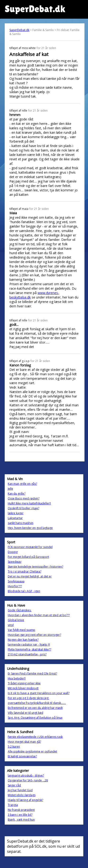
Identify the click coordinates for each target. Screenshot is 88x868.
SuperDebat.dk (19, 30)
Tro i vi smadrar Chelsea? (25, 571)
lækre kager (16, 513)
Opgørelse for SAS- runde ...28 (28, 780)
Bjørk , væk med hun (21, 820)
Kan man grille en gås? (22, 484)
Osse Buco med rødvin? (24, 498)
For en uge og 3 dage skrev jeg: (28, 698)
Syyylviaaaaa (16, 581)
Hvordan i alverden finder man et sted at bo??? (39, 615)
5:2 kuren (14, 747)
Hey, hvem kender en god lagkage (30, 528)
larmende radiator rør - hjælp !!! (29, 645)
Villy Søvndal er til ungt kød (25, 713)
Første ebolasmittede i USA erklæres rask (35, 737)
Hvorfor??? (15, 586)
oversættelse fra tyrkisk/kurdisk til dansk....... (37, 703)
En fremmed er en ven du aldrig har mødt (35, 708)
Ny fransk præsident (21, 810)
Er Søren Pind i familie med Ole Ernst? (32, 673)
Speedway (15, 562)
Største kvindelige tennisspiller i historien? (35, 567)
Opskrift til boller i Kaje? (23, 508)
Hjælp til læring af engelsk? (25, 800)
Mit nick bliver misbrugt (23, 688)
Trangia (13, 805)
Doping (13, 552)
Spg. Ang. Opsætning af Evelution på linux (35, 718)
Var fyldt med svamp (21, 630)
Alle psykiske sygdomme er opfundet (32, 751)
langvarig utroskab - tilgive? (26, 775)
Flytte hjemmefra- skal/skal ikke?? (29, 649)
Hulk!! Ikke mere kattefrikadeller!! (29, 503)
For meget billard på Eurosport (28, 557)
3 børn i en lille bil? (20, 815)
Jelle (10, 489)
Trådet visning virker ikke (24, 683)
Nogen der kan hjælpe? (23, 640)
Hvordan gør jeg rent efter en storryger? (34, 635)
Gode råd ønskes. (20, 610)
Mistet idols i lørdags (22, 795)
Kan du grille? (17, 494)
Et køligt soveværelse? (22, 756)
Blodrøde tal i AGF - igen (24, 591)
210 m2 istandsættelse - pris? (27, 654)
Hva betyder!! (17, 678)
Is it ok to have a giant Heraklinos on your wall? (39, 693)
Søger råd (14, 785)
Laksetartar (15, 518)
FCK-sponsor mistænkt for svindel (30, 547)
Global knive (16, 620)
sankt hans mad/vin (21, 523)
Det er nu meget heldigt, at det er (30, 576)
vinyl (11, 625)
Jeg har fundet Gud (20, 790)
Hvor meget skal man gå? (24, 742)
